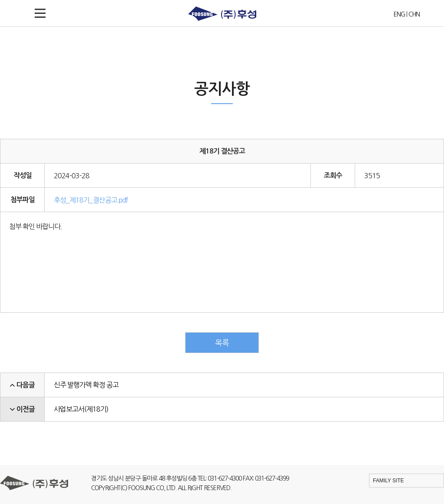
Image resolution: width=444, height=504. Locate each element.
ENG (399, 14)
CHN (414, 14)
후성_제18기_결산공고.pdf (91, 200)
